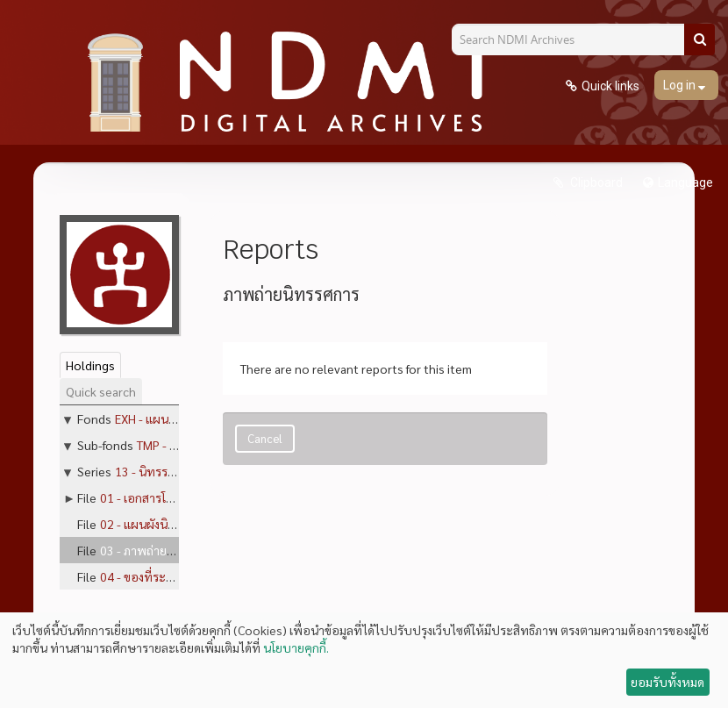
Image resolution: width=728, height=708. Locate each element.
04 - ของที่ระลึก (140, 576)
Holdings (90, 365)
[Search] (699, 39)
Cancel (265, 438)
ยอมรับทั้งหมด (667, 682)
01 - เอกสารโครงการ (152, 497)
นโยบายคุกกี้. (296, 647)
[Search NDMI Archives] (575, 39)
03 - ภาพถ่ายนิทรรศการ (161, 550)
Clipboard (595, 182)
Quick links (610, 86)
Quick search (101, 391)
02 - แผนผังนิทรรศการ (158, 524)
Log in (681, 85)
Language (685, 182)
